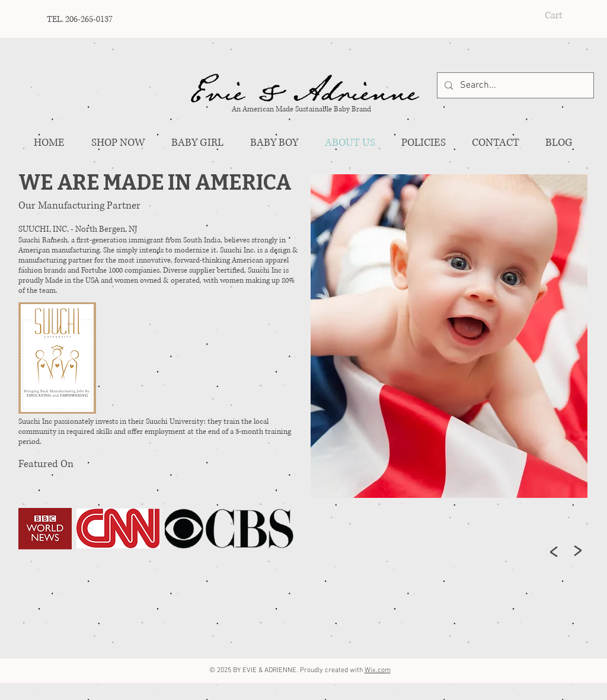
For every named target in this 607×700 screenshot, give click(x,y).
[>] (554, 551)
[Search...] (514, 85)
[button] (564, 15)
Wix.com (378, 670)
